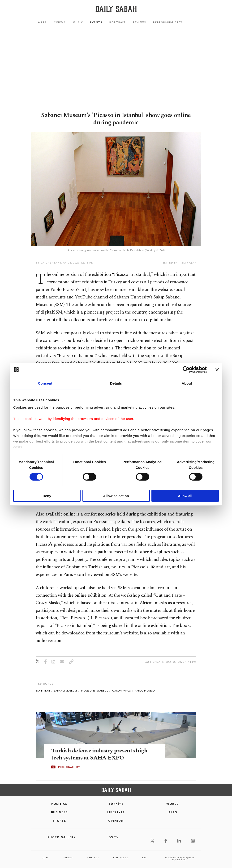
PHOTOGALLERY (69, 767)
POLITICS (59, 804)
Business (59, 812)
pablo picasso (145, 690)
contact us (121, 858)
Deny (47, 496)
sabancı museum (65, 690)
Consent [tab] (45, 383)
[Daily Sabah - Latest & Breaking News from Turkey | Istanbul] (116, 9)
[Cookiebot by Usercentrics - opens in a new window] (186, 369)
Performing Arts (168, 22)
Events (96, 22)
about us (93, 858)
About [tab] (187, 383)
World (173, 804)
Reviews (140, 22)
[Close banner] (217, 369)
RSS (144, 858)
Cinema (60, 22)
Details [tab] (116, 383)
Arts (42, 22)
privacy (68, 858)
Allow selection (116, 496)
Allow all (185, 496)
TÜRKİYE (116, 804)
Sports (59, 821)
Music (78, 22)
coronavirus (121, 690)
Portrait (117, 22)
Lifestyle (116, 812)
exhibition (43, 690)
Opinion (116, 821)
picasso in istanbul (95, 690)
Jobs (46, 858)
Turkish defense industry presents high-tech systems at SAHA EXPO (102, 754)
